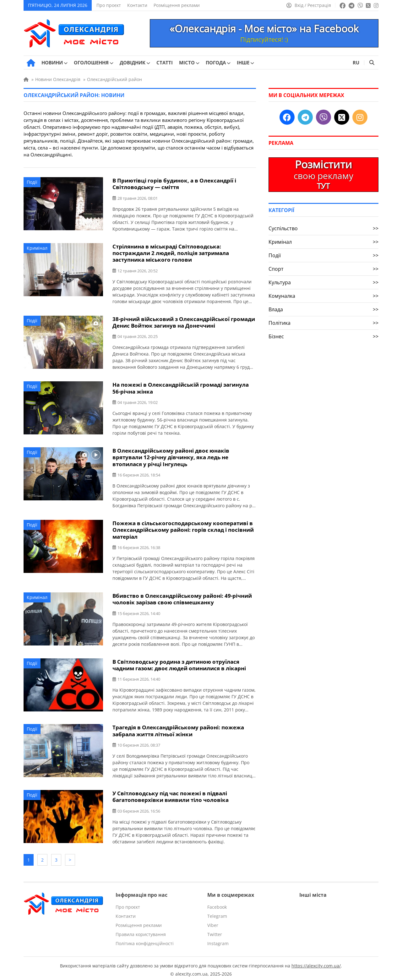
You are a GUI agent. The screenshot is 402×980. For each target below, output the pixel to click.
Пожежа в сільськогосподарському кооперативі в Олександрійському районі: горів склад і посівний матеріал (183, 528)
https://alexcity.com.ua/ (316, 963)
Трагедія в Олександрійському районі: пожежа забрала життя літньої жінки (178, 729)
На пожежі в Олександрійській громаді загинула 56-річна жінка (181, 387)
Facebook (217, 904)
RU (356, 63)
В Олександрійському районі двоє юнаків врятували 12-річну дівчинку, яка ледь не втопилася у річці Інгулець (171, 456)
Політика (323, 323)
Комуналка (323, 296)
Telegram (217, 913)
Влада (323, 309)
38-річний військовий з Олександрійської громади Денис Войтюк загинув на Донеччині (184, 322)
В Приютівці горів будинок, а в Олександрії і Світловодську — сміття (174, 184)
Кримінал (37, 248)
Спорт (323, 269)
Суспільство (323, 228)
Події (32, 182)
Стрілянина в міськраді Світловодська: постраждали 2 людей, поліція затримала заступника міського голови (171, 253)
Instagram (218, 941)
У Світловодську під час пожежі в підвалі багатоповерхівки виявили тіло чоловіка (171, 794)
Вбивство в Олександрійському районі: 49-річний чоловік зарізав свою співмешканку (182, 597)
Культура (323, 282)
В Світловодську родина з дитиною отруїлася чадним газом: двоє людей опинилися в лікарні (179, 663)
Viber (213, 922)
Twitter (215, 931)
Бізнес (323, 336)
